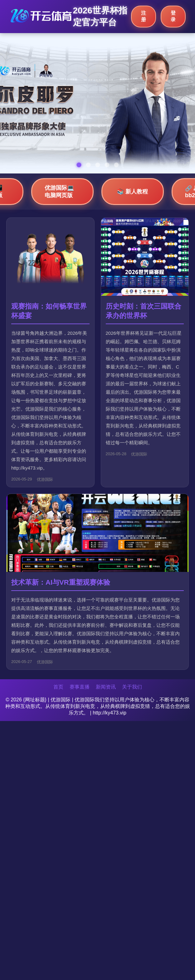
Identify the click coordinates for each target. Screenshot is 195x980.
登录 (173, 16)
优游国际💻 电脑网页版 (59, 192)
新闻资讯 (106, 687)
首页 (58, 687)
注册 (144, 16)
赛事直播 (80, 687)
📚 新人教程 (132, 192)
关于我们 (132, 687)
